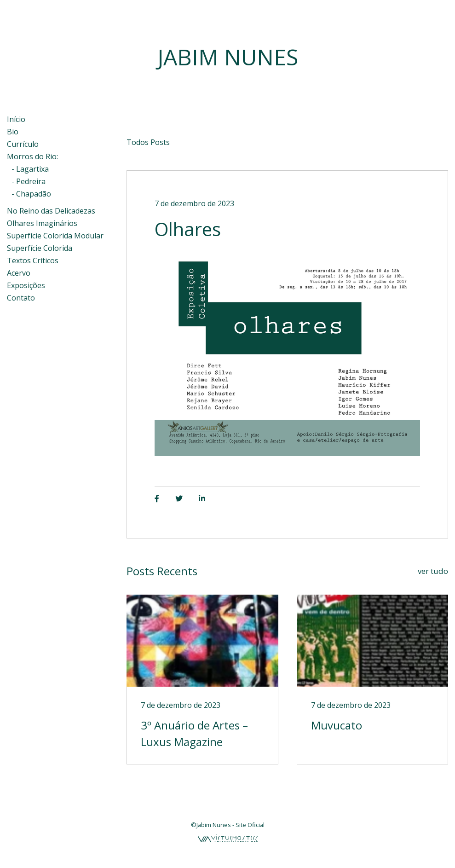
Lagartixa (32, 169)
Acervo (19, 273)
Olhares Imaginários (42, 223)
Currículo (23, 144)
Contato (21, 298)
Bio (13, 132)
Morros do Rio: (32, 156)
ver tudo (433, 571)
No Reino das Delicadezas (51, 211)
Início (16, 119)
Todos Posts (148, 142)
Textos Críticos (33, 260)
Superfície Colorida (40, 248)
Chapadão (34, 194)
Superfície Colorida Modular (55, 236)
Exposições (26, 285)
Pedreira (31, 181)
